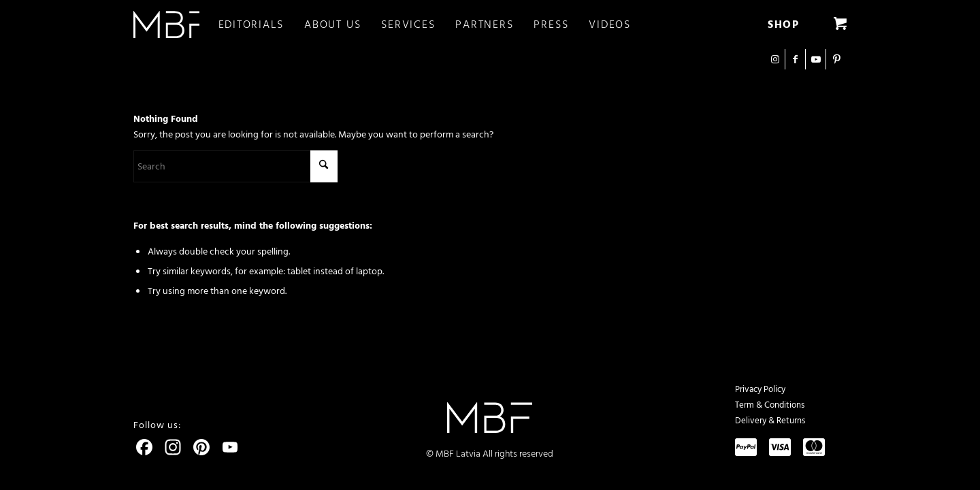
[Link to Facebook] (795, 59)
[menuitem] (262, 24)
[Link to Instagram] (775, 59)
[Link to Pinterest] (836, 59)
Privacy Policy (760, 389)
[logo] (166, 24)
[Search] (235, 166)
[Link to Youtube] (816, 59)
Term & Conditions (770, 405)
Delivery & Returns (770, 421)
